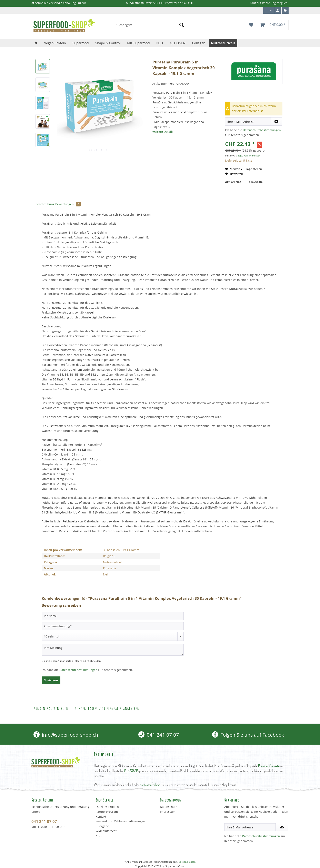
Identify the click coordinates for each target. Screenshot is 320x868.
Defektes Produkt (107, 807)
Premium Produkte (269, 766)
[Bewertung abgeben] (113, 636)
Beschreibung (45, 204)
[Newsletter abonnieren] (282, 827)
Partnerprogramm (108, 812)
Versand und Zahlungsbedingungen (120, 821)
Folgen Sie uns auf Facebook (248, 735)
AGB (99, 836)
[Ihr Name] (113, 616)
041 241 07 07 (159, 735)
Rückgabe (102, 826)
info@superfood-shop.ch (66, 735)
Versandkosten (187, 862)
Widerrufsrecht (106, 831)
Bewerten (234, 174)
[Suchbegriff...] (150, 25)
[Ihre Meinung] (113, 650)
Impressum (168, 812)
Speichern (51, 680)
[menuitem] (278, 10)
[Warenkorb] (273, 25)
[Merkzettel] (251, 25)
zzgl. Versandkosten (249, 156)
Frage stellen (251, 169)
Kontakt (101, 816)
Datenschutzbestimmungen (262, 130)
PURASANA (131, 771)
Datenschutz (169, 807)
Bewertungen (68, 204)
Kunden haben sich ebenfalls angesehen (107, 708)
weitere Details (163, 132)
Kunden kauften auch (51, 708)
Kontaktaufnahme (150, 785)
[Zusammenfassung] (113, 626)
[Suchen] (182, 25)
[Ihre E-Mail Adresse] (250, 827)
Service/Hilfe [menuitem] (285, 11)
